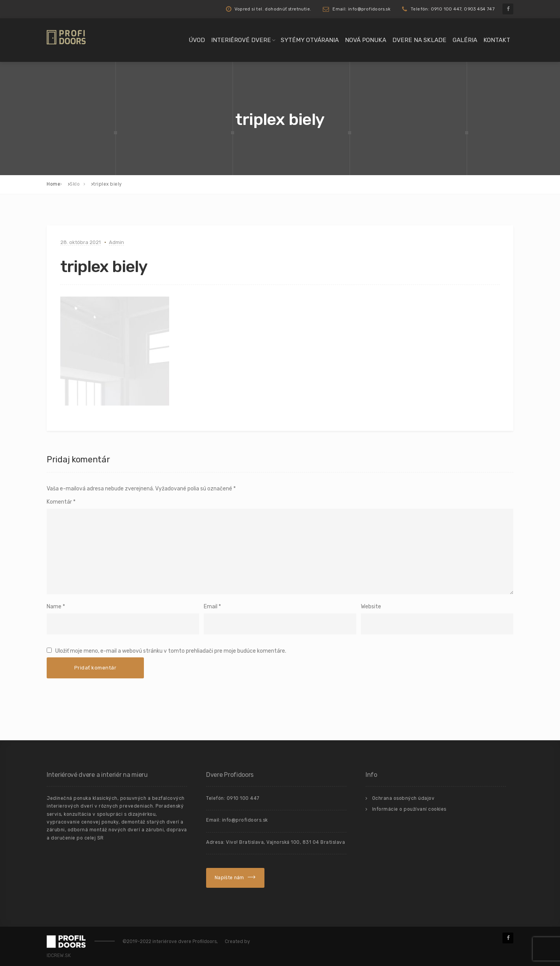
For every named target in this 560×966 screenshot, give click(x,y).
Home (53, 184)
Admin (116, 242)
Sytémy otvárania (310, 40)
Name (54, 607)
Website (371, 607)
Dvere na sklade (419, 40)
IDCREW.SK (59, 955)
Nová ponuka (366, 40)
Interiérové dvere (241, 40)
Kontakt (497, 40)
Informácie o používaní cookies (409, 809)
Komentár (61, 502)
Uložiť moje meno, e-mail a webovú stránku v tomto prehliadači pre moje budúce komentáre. (171, 651)
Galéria (465, 40)
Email (211, 607)
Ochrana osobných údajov (403, 798)
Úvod (197, 40)
